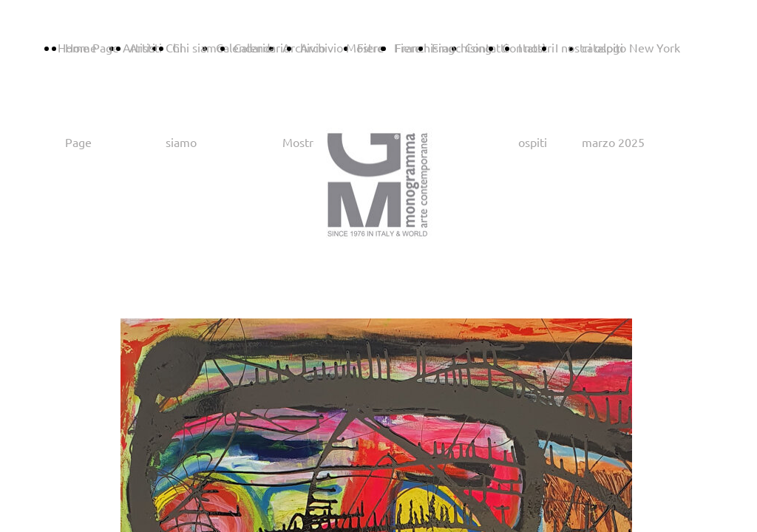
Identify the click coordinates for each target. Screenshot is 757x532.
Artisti (146, 47)
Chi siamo (198, 47)
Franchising (462, 47)
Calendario (262, 47)
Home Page (88, 47)
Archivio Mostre (342, 47)
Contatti (523, 47)
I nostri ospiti (589, 47)
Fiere (408, 47)
